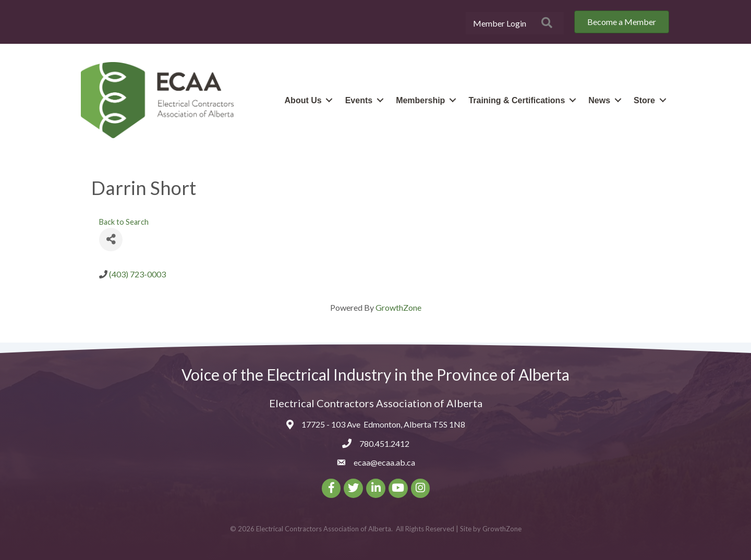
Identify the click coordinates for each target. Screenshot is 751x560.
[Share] (111, 239)
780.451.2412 (384, 443)
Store (644, 100)
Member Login (500, 23)
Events (359, 100)
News (599, 100)
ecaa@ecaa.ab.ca (384, 462)
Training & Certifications (517, 100)
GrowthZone (398, 307)
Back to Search (124, 222)
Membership (420, 100)
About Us (303, 100)
